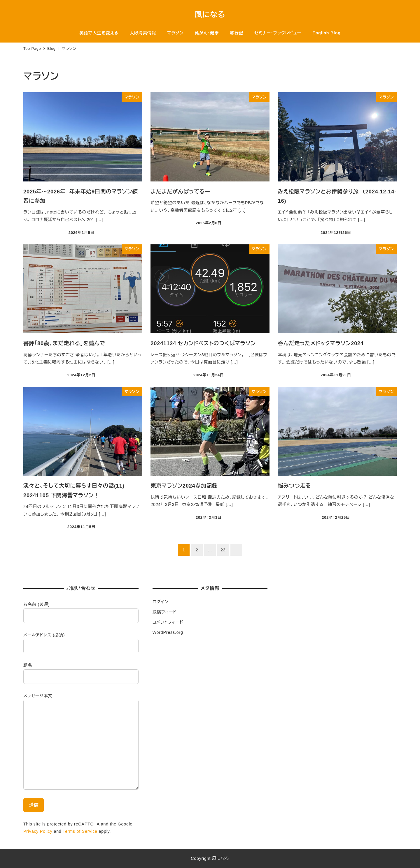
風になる (210, 15)
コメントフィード (168, 622)
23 (223, 550)
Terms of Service (80, 831)
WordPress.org (168, 632)
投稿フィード (165, 612)
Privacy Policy (38, 831)
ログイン (161, 602)
